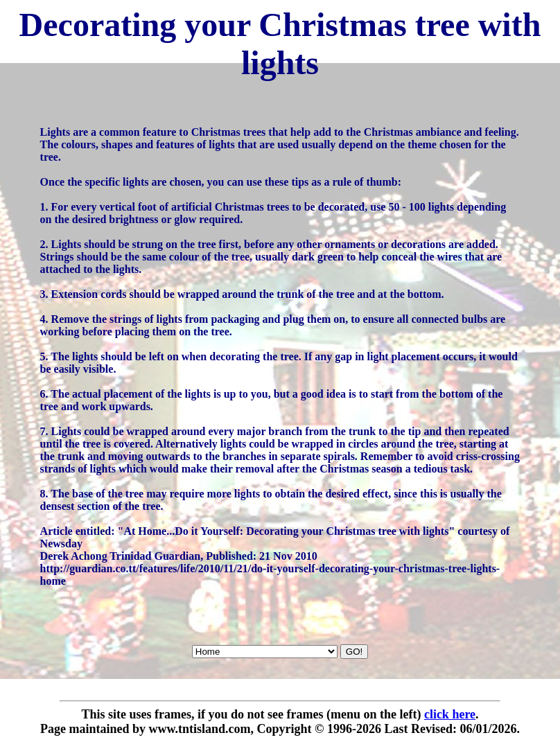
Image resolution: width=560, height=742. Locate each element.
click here (450, 714)
